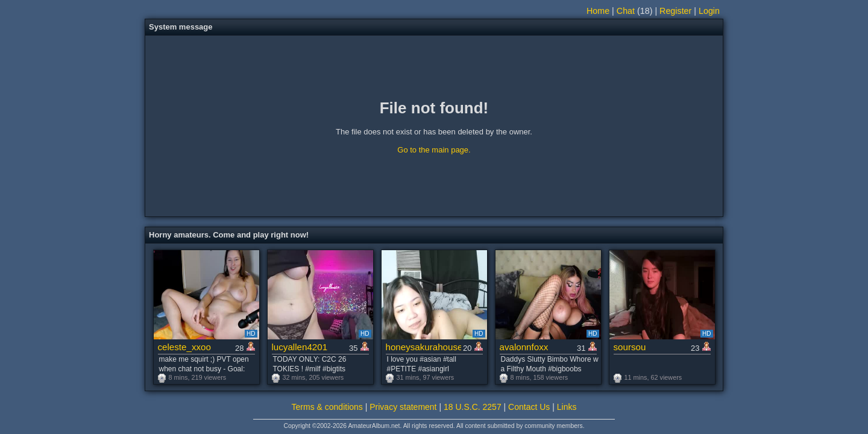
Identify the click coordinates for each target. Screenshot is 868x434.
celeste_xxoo (184, 347)
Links (567, 407)
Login (709, 11)
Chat (626, 11)
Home (598, 11)
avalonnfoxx (524, 347)
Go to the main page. (434, 150)
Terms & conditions (327, 407)
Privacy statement (403, 407)
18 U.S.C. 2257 (473, 407)
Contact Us (529, 407)
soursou (630, 347)
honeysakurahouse (423, 347)
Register (675, 11)
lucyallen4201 (300, 347)
